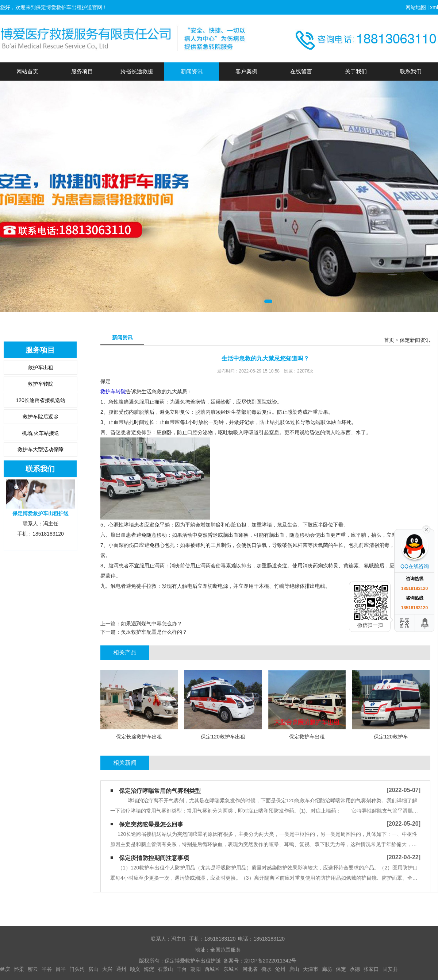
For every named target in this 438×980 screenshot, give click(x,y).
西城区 (212, 969)
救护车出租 (41, 367)
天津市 (311, 969)
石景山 (165, 969)
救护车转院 (41, 384)
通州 (121, 969)
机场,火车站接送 (41, 433)
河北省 (250, 969)
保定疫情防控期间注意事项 (154, 858)
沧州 (280, 969)
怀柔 (19, 969)
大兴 (107, 969)
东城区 (231, 969)
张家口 (371, 969)
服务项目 (82, 71)
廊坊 (327, 969)
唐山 (294, 969)
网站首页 (27, 71)
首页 (389, 340)
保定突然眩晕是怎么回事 (151, 824)
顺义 (135, 969)
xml (434, 7)
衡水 (266, 969)
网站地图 (416, 7)
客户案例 (246, 71)
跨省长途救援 (137, 71)
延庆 (5, 969)
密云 (33, 969)
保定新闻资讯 (415, 340)
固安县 (390, 969)
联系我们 (411, 71)
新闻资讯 (192, 71)
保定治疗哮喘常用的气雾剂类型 (160, 791)
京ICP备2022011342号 (270, 961)
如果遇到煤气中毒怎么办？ (151, 624)
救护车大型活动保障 (41, 450)
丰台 (182, 969)
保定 (341, 969)
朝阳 (196, 969)
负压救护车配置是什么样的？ (154, 632)
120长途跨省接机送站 (40, 400)
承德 (355, 969)
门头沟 (77, 969)
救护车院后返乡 (41, 417)
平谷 (47, 969)
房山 (93, 969)
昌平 (61, 969)
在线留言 (301, 71)
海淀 (149, 969)
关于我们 (356, 71)
